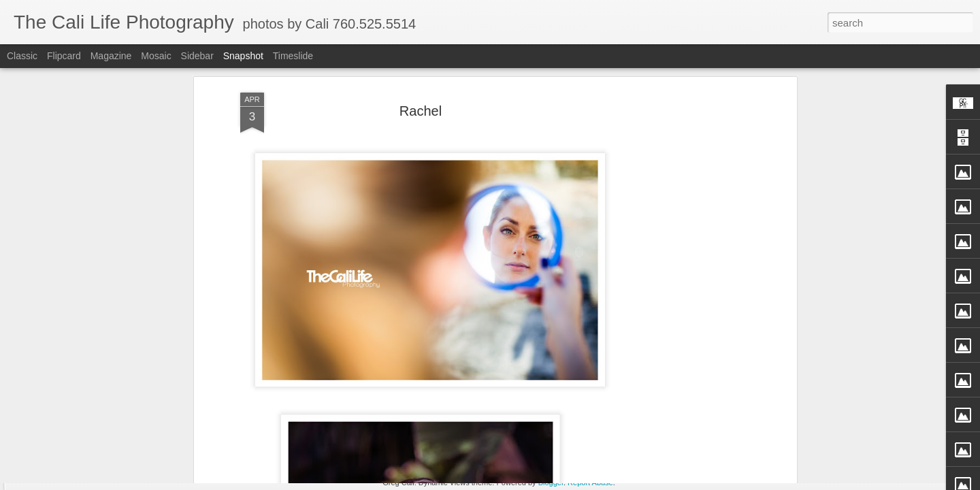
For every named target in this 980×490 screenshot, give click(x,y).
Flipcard (64, 56)
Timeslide (293, 56)
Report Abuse (590, 483)
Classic (22, 56)
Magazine (111, 56)
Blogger (551, 483)
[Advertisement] (676, 211)
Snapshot (243, 56)
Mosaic (156, 56)
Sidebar (197, 56)
